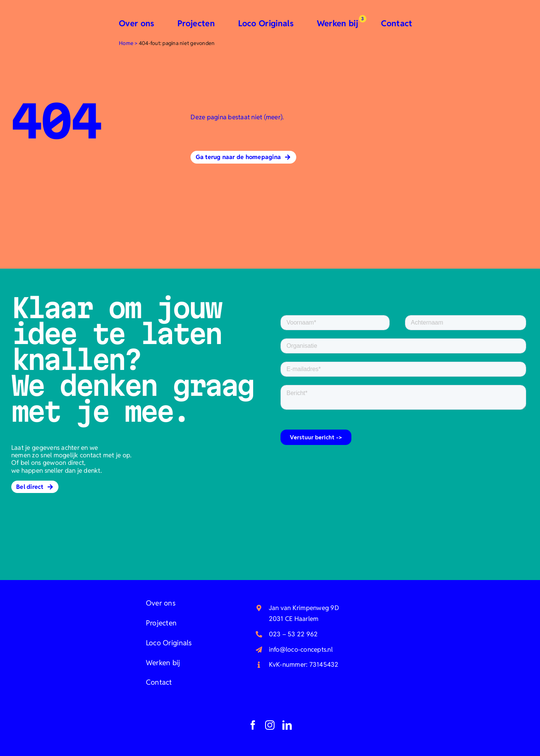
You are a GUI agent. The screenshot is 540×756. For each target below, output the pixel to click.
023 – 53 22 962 (293, 634)
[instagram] (270, 725)
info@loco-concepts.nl (301, 649)
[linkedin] (287, 725)
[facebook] (253, 725)
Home (126, 43)
